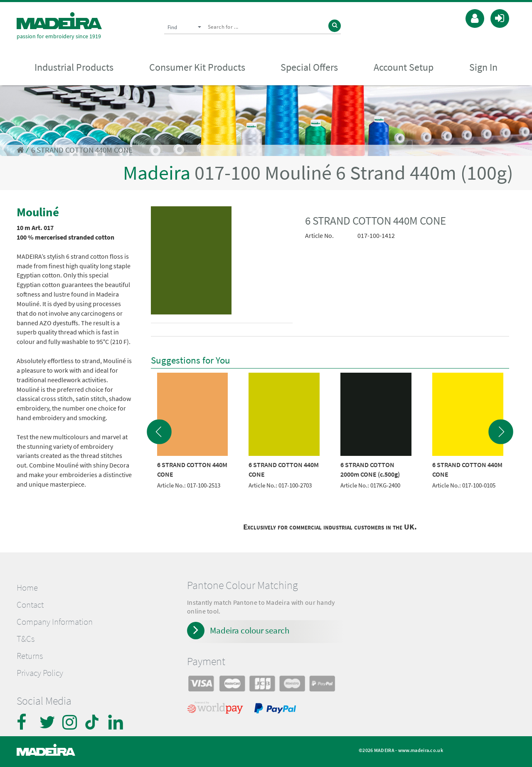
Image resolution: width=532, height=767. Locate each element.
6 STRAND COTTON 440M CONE (82, 150)
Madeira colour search (250, 630)
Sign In (483, 67)
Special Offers (309, 67)
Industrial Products (74, 67)
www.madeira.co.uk (421, 750)
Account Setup (404, 67)
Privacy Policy (40, 673)
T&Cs (26, 639)
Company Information (55, 622)
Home (27, 588)
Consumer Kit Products (197, 67)
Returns (30, 656)
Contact (30, 605)
